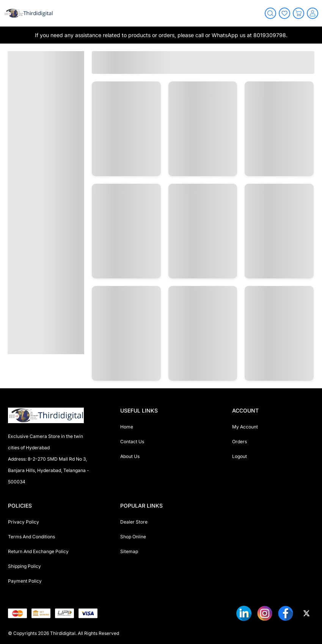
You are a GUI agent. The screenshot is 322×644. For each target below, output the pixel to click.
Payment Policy (25, 581)
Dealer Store (134, 522)
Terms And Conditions (31, 537)
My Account (245, 427)
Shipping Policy (24, 566)
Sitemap (129, 551)
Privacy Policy (24, 522)
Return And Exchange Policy (38, 551)
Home (127, 427)
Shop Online (133, 537)
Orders (240, 442)
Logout (240, 456)
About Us (130, 456)
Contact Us (132, 442)
